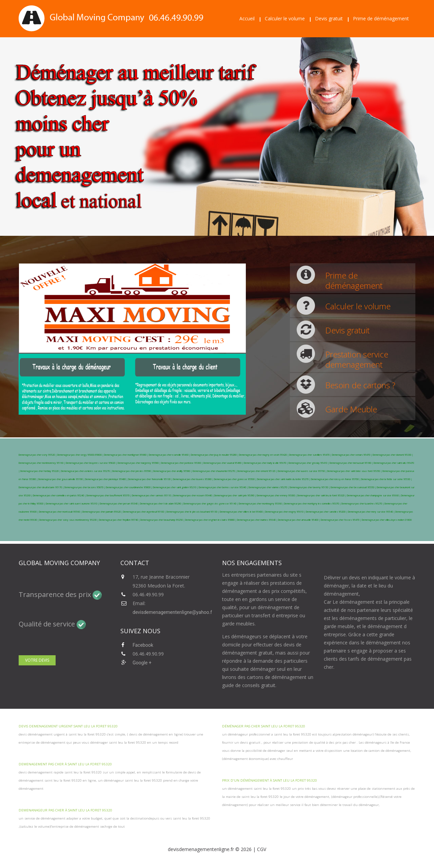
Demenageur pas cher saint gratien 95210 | (176, 487)
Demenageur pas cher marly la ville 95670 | (266, 463)
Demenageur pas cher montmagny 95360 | (261, 504)
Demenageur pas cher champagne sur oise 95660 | (374, 495)
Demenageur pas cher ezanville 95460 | (170, 455)
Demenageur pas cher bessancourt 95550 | (354, 487)
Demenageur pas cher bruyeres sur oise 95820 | (92, 463)
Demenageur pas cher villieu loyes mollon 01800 (387, 520)
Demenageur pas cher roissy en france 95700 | (336, 479)
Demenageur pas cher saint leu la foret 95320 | (322, 495)
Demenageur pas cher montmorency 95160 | (42, 463)
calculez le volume (35, 826)
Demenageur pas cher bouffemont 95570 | (109, 495)
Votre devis (37, 660)
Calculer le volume (285, 18)
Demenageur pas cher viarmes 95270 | (269, 487)
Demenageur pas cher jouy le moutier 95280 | (215, 455)
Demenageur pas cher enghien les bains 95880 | (211, 520)
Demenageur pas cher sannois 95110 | (153, 495)
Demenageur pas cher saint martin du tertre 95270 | (284, 479)
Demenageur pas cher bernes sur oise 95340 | (224, 487)
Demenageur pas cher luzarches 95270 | (363, 504)
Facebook (143, 645)
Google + (142, 663)
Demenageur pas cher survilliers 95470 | (311, 455)
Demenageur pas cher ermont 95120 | (258, 471)
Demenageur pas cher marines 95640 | (258, 520)
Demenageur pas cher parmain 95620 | (103, 512)
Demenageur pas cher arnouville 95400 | (299, 520)
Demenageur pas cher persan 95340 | (120, 504)
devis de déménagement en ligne (155, 734)
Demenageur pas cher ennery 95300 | (277, 495)
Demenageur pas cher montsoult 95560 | (61, 512)
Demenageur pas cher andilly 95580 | (173, 471)
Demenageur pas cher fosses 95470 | (341, 520)
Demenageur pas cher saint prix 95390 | (235, 495)
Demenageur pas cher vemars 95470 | (352, 455)
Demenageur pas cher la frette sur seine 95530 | (387, 479)
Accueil (247, 18)
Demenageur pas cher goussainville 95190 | (62, 479)
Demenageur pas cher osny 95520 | (38, 455)
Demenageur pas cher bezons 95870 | (85, 487)
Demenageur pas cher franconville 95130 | (151, 479)
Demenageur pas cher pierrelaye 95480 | (107, 479)
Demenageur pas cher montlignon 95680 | (126, 455)
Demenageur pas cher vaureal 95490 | (224, 463)
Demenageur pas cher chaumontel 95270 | (215, 471)
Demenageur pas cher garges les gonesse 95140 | (211, 504)
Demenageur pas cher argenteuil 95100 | (145, 512)
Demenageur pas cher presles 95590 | (133, 471)
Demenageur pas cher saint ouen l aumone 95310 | (73, 504)
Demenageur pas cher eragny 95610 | (285, 512)
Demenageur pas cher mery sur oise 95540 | (372, 512)
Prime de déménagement (381, 18)
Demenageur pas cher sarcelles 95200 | (327, 512)
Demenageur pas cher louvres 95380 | (193, 479)
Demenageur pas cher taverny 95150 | (310, 487)
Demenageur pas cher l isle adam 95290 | (162, 504)
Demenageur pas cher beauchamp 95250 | (163, 520)
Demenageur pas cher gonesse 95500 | (235, 479)
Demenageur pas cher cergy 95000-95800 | (81, 455)
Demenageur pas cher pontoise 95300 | (182, 463)
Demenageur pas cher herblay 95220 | (41, 471)
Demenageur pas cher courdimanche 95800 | (129, 487)
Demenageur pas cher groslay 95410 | (309, 463)
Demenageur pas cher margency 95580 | (139, 463)
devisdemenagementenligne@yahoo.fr (173, 612)
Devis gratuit (329, 18)
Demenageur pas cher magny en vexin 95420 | (264, 455)
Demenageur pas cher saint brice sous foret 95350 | (355, 471)
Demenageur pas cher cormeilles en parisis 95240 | (60, 495)
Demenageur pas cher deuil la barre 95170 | (42, 487)
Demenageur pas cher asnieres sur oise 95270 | (87, 471)
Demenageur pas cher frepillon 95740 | (120, 520)
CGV (262, 849)
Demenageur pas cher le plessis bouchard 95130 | (193, 512)
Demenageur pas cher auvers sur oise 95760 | (302, 471)
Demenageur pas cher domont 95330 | (393, 455)
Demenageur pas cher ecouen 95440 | (194, 495)
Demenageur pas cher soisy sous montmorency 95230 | (69, 520)
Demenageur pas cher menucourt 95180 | (352, 463)
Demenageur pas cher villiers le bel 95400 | (242, 512)
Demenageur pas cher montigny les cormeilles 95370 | (313, 504)
